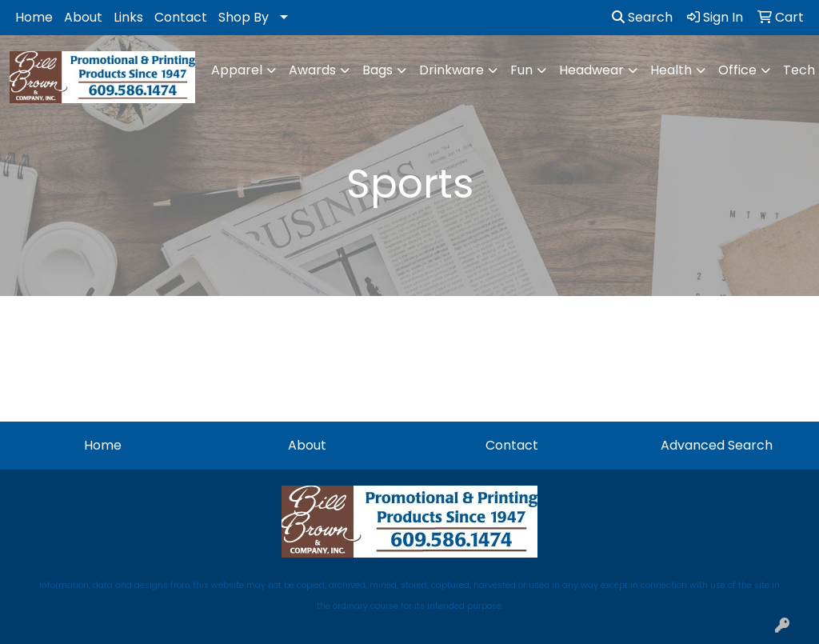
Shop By (244, 17)
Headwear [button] (591, 70)
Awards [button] (312, 70)
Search (642, 17)
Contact (181, 17)
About (83, 17)
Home (34, 17)
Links (128, 17)
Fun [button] (521, 70)
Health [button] (671, 70)
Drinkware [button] (451, 70)
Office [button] (737, 70)
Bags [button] (378, 70)
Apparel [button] (237, 70)
